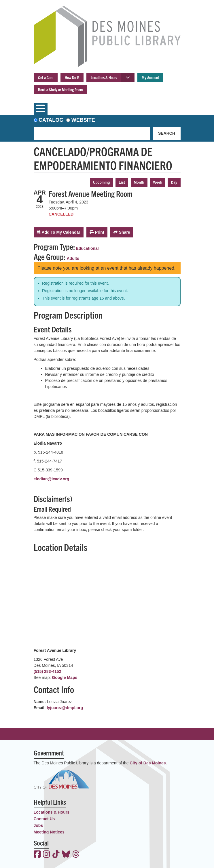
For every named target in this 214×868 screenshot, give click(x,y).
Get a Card (46, 77)
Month (139, 182)
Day (174, 182)
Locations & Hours (104, 77)
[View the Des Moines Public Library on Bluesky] (66, 855)
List (122, 182)
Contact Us (44, 819)
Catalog (51, 120)
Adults (73, 258)
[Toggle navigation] (41, 109)
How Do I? (72, 77)
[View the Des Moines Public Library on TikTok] (56, 855)
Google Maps (65, 677)
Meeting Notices (49, 832)
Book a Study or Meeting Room (60, 90)
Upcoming (102, 182)
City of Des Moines (148, 763)
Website (83, 120)
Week (157, 182)
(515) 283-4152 (48, 671)
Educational (87, 248)
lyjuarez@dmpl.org (65, 708)
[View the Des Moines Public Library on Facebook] (37, 855)
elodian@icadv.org (52, 479)
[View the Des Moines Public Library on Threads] (76, 855)
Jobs (38, 825)
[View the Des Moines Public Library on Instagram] (47, 855)
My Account (150, 77)
